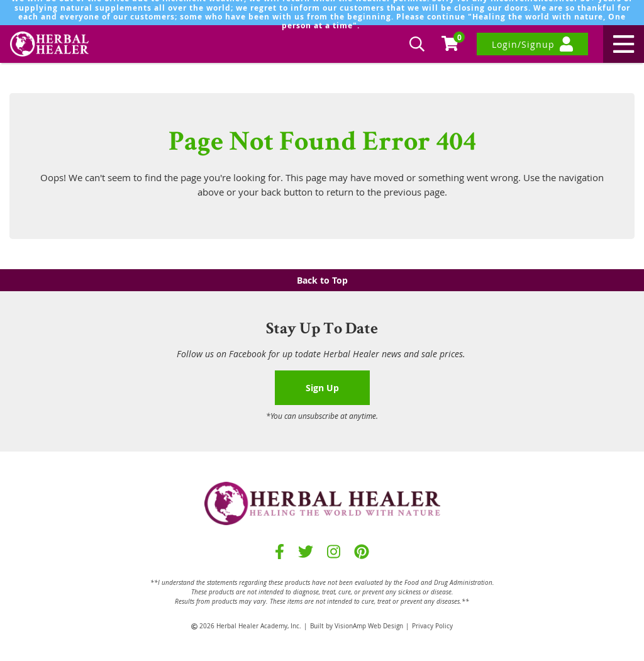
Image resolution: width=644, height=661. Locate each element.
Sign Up (322, 388)
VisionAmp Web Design (369, 626)
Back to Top (322, 280)
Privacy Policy (432, 626)
